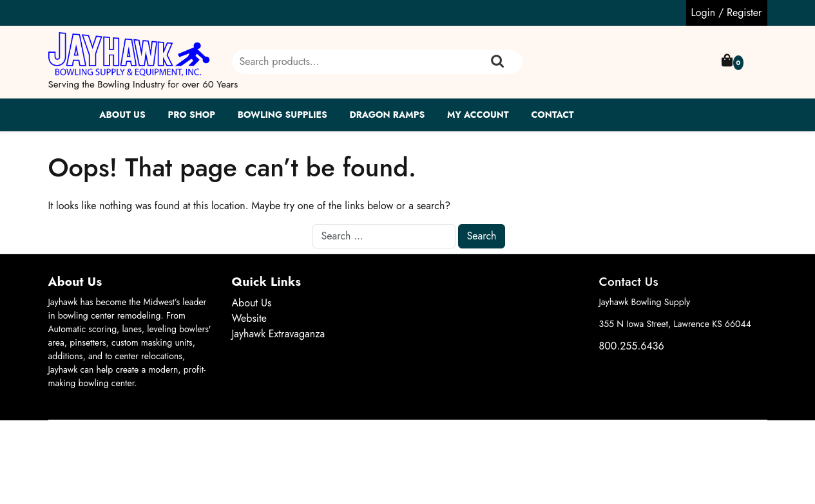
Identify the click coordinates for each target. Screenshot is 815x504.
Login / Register (727, 13)
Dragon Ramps (387, 115)
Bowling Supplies (283, 115)
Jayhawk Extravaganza (279, 334)
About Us (122, 115)
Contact (553, 115)
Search (497, 62)
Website (250, 318)
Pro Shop (191, 115)
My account (478, 115)
